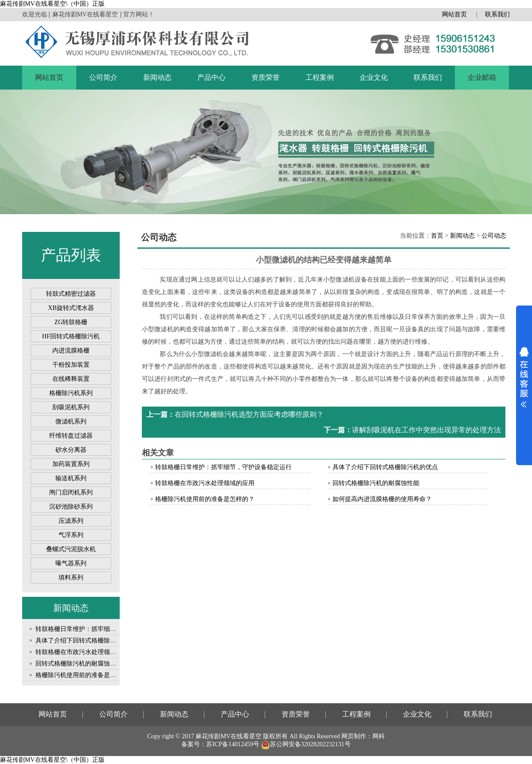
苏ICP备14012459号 (233, 744)
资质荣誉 (266, 77)
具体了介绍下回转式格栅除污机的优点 (88, 641)
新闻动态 (157, 77)
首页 (437, 236)
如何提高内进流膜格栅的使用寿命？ (382, 499)
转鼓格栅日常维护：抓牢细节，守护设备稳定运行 (104, 629)
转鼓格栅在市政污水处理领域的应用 (85, 652)
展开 (524, 377)
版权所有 (275, 736)
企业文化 (374, 77)
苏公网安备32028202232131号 (306, 744)
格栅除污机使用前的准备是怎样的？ (85, 675)
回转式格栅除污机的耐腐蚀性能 (79, 664)
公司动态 (494, 236)
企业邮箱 (482, 77)
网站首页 (454, 14)
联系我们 (497, 14)
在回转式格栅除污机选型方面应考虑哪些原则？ (249, 414)
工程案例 (320, 77)
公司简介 (103, 77)
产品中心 (211, 77)
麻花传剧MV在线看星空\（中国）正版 (52, 4)
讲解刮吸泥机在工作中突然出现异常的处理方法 (426, 430)
